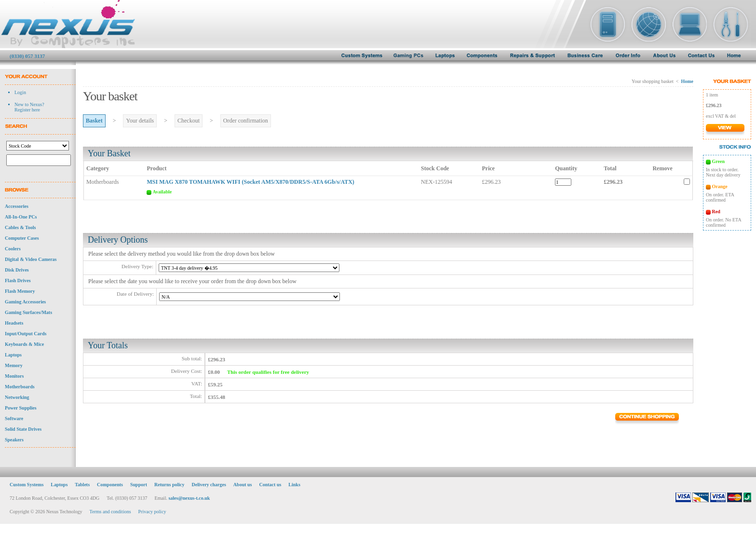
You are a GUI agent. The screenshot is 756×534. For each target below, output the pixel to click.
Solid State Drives (23, 432)
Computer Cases (22, 241)
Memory (14, 368)
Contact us (270, 487)
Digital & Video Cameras (31, 262)
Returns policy (169, 487)
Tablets (82, 487)
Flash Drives (18, 283)
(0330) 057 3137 (27, 56)
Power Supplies (21, 411)
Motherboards (20, 390)
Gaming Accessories (25, 305)
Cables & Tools (20, 230)
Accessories (17, 209)
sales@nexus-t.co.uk (189, 501)
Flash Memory (20, 294)
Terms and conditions (110, 514)
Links (294, 487)
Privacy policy (152, 514)
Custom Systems (27, 487)
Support (139, 487)
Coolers (13, 252)
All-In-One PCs (21, 220)
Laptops (13, 358)
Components (110, 487)
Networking (17, 400)
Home (687, 81)
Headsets (14, 326)
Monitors (14, 379)
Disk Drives (17, 273)
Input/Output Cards (26, 336)
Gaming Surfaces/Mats (28, 315)
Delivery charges (209, 487)
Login (20, 92)
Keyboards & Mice (24, 347)
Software (14, 421)
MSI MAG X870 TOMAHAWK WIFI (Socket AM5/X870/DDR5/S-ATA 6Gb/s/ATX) (250, 182)
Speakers (14, 443)
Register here (27, 110)
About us (243, 487)
